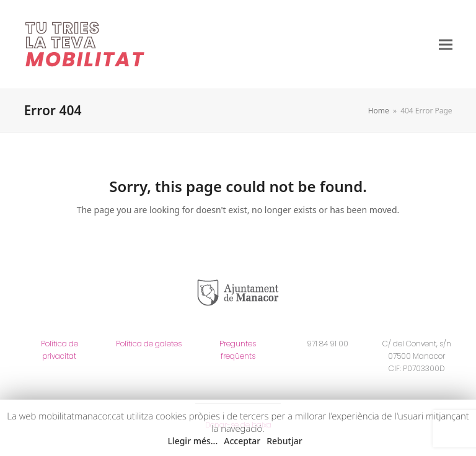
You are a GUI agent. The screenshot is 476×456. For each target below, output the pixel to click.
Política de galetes (149, 344)
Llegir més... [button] (192, 441)
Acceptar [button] (242, 441)
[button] (446, 44)
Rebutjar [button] (284, 441)
